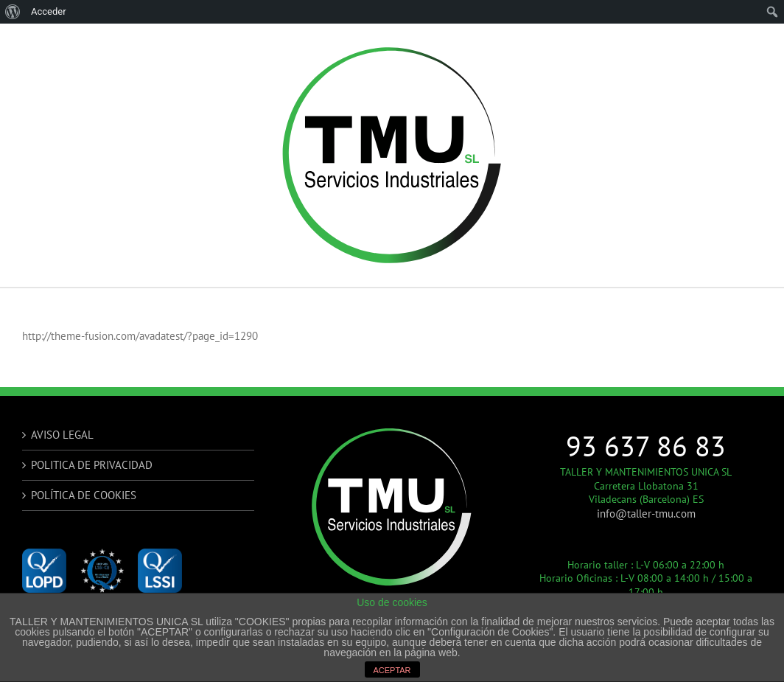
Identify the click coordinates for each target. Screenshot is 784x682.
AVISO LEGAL (62, 435)
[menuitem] (13, 12)
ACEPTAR (392, 670)
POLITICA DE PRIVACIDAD (92, 465)
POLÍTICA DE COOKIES (84, 495)
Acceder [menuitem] (49, 11)
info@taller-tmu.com (646, 514)
